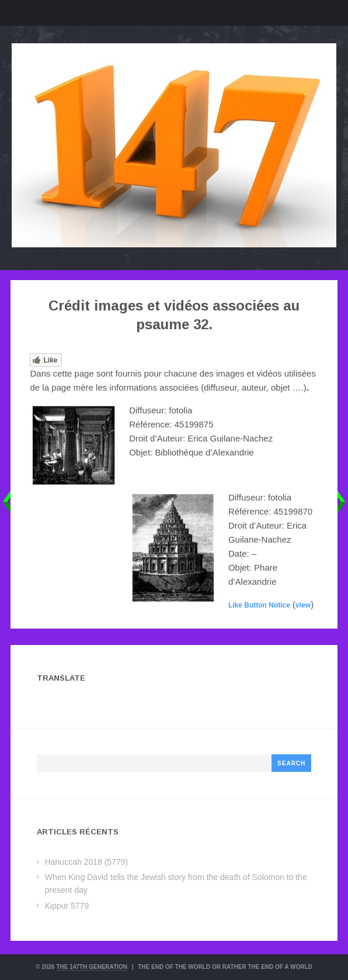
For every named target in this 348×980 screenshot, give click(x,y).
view (303, 605)
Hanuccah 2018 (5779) (86, 862)
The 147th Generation (92, 967)
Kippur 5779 (67, 906)
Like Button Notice (259, 605)
